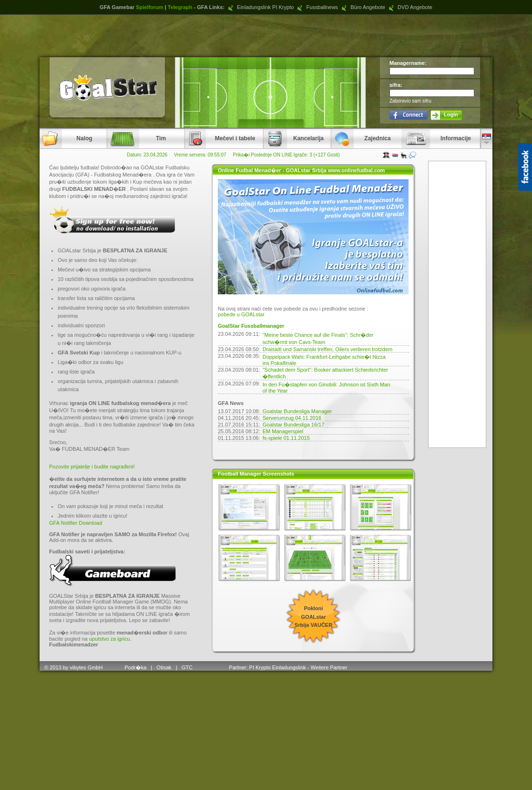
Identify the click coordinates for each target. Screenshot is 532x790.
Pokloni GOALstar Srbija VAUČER (313, 617)
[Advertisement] (266, 36)
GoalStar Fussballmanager (251, 326)
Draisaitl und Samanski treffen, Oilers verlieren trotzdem (327, 349)
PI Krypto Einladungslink (278, 667)
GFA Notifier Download (76, 523)
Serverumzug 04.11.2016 (292, 418)
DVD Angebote (409, 7)
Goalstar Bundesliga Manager (297, 411)
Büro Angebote (362, 7)
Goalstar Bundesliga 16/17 (294, 425)
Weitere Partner (329, 667)
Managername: (408, 63)
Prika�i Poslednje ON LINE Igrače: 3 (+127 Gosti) (286, 155)
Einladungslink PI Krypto (260, 7)
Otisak (164, 667)
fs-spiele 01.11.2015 (286, 438)
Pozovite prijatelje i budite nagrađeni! (92, 467)
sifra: (396, 85)
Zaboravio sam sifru (410, 101)
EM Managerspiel (283, 431)
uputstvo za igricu (110, 639)
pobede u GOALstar (241, 314)
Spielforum (149, 7)
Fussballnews (317, 7)
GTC (188, 667)
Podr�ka (135, 667)
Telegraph (180, 7)
